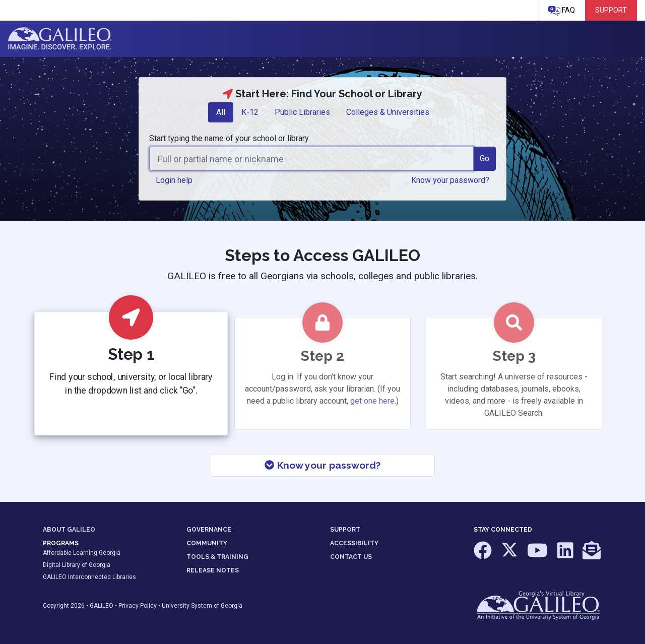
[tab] (221, 112)
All (221, 112)
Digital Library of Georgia (77, 565)
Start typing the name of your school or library (229, 138)
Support (611, 10)
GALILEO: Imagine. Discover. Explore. (60, 39)
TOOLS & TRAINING (217, 557)
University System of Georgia (202, 606)
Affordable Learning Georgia (82, 553)
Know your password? (322, 465)
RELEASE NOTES (213, 570)
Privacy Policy (138, 606)
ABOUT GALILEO (69, 530)
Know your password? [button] (450, 180)
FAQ (562, 11)
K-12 (250, 112)
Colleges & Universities (388, 112)
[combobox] (311, 159)
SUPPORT (345, 530)
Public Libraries (302, 112)
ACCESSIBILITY (354, 543)
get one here (372, 401)
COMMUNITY (207, 543)
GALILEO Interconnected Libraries (89, 577)
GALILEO (102, 606)
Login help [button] (174, 180)
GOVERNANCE (209, 530)
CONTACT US (351, 557)
